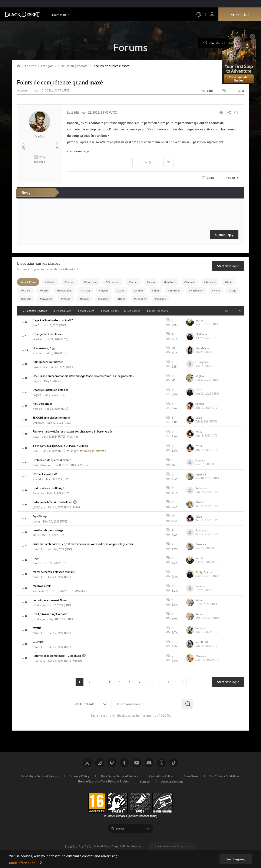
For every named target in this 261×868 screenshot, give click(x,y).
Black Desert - (171, 846)
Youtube (137, 763)
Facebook (124, 763)
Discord (149, 763)
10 (170, 682)
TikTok (174, 763)
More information (22, 863)
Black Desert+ (161, 763)
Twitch (112, 763)
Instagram (100, 763)
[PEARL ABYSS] (78, 846)
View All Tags (28, 282)
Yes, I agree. (236, 859)
